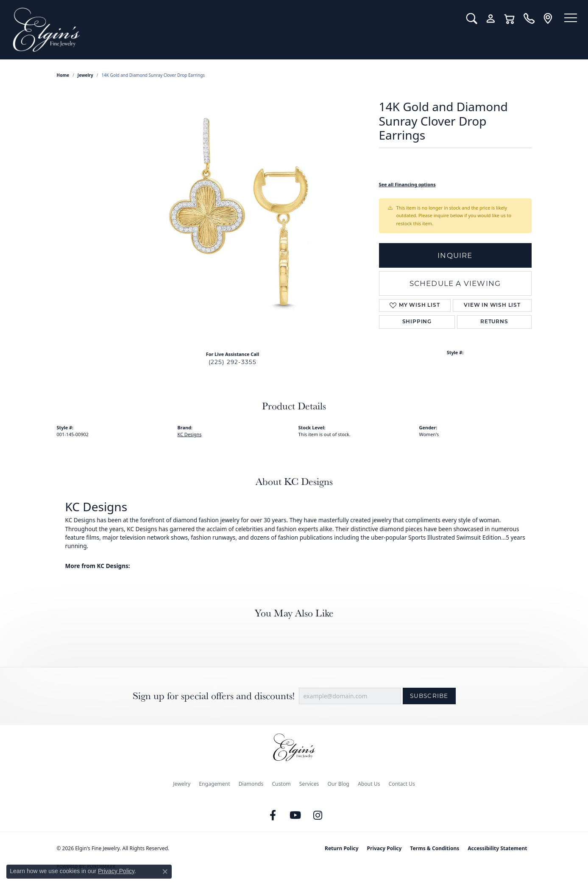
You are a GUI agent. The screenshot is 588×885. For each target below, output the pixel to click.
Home (63, 75)
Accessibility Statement (497, 848)
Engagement (215, 784)
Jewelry (182, 784)
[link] (521, 19)
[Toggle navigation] (567, 19)
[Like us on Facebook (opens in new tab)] (273, 815)
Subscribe (429, 696)
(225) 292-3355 (233, 362)
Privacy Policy (385, 848)
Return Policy (342, 848)
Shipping (417, 322)
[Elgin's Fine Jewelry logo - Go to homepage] (229, 30)
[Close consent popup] (165, 871)
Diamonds (251, 784)
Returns (494, 322)
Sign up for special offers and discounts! (214, 696)
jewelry (85, 75)
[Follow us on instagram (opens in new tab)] (318, 815)
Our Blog (338, 784)
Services (309, 784)
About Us (369, 784)
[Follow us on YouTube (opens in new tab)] (295, 815)
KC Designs (190, 434)
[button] (464, 19)
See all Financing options (407, 184)
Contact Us (402, 784)
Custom (281, 784)
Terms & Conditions (435, 848)
